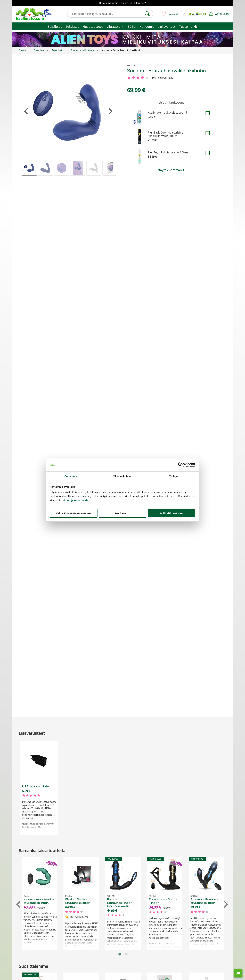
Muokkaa (123, 513)
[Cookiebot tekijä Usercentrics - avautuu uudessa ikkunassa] (180, 465)
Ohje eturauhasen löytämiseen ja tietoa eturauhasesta (148, 274)
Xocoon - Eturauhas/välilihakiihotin (166, 71)
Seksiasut (72, 26)
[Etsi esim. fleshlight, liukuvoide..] (112, 14)
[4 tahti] (142, 78)
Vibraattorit (115, 26)
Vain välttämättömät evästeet (74, 513)
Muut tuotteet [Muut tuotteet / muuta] (93, 26)
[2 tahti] (133, 78)
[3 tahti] (138, 78)
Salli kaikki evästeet (171, 513)
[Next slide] (226, 626)
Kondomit (147, 26)
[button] (147, 14)
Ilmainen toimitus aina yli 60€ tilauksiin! (122, 3)
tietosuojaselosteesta (75, 500)
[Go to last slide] (19, 626)
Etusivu (23, 50)
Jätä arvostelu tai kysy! (119, 422)
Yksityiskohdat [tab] (122, 476)
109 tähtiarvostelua (162, 78)
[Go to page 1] (120, 676)
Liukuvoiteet (167, 26)
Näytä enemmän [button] (171, 170)
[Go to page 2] (126, 676)
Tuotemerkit (188, 26)
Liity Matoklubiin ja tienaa (78, 406)
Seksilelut (55, 26)
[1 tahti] (129, 78)
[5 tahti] (147, 78)
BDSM (132, 26)
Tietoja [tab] (174, 476)
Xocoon (131, 65)
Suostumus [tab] (72, 476)
